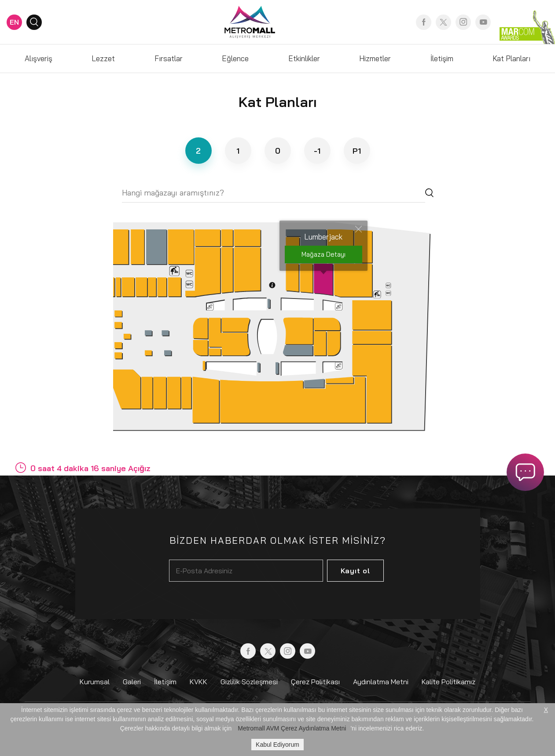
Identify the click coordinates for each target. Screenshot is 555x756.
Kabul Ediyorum (277, 745)
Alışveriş (39, 58)
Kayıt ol (355, 571)
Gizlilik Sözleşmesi (249, 682)
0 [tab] (278, 151)
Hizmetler (375, 58)
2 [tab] (198, 151)
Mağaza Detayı (323, 254)
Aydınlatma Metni (381, 682)
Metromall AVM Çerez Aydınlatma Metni (292, 728)
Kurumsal (95, 682)
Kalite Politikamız (448, 682)
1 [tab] (238, 151)
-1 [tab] (317, 151)
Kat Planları (511, 58)
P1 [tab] (357, 151)
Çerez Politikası (315, 682)
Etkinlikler (304, 58)
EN (14, 22)
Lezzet (103, 58)
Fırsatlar (169, 58)
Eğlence (235, 58)
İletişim (442, 58)
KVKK (198, 682)
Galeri (132, 682)
